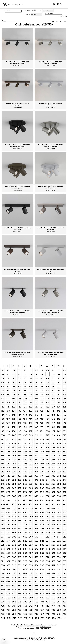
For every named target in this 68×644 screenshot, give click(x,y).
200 (48, 431)
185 (31, 427)
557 (31, 553)
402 (36, 500)
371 (64, 488)
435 (20, 512)
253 (8, 451)
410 (14, 504)
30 (36, 374)
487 (42, 529)
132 (3, 411)
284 (48, 460)
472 (25, 525)
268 (25, 455)
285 (53, 460)
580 (25, 561)
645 (53, 581)
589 (8, 565)
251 (64, 447)
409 (8, 504)
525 (53, 541)
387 (19, 496)
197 (31, 431)
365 (31, 488)
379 (42, 492)
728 (48, 610)
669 (53, 590)
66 (36, 386)
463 (42, 521)
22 (59, 370)
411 (19, 504)
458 (14, 521)
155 (64, 415)
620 (48, 573)
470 (14, 525)
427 (42, 508)
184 (25, 427)
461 (31, 521)
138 (36, 411)
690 (36, 598)
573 (53, 557)
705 (53, 602)
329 (31, 476)
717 (53, 606)
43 (42, 378)
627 (19, 577)
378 (36, 492)
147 (19, 415)
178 (59, 423)
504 (3, 537)
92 (48, 395)
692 (48, 598)
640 (25, 581)
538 (59, 545)
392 (48, 496)
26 (14, 374)
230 (14, 443)
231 (19, 443)
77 (31, 391)
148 (25, 415)
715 (42, 606)
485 (31, 529)
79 (42, 391)
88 (25, 395)
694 (59, 598)
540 (3, 549)
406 (59, 500)
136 (25, 411)
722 (14, 610)
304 (25, 468)
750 (37, 618)
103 (42, 399)
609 (53, 569)
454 (59, 516)
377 (31, 492)
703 (42, 602)
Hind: (47, 13)
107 (64, 399)
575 (65, 557)
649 (8, 585)
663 (20, 590)
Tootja (3, 11)
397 (8, 500)
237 (53, 443)
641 (31, 581)
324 (2, 476)
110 (14, 403)
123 (19, 407)
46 (59, 378)
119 (64, 403)
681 (53, 594)
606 (36, 569)
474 (36, 525)
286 (59, 460)
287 (65, 460)
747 (20, 618)
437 (31, 512)
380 (48, 492)
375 (19, 492)
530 (14, 545)
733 (8, 614)
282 (36, 460)
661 (8, 590)
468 (3, 525)
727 (42, 610)
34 (59, 374)
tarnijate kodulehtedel (44, 627)
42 (36, 378)
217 (8, 439)
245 (31, 447)
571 (42, 557)
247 (42, 447)
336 (3, 480)
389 (31, 496)
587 (65, 561)
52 (25, 382)
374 (14, 492)
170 (14, 423)
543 (20, 549)
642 (36, 581)
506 (14, 537)
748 (26, 618)
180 (2, 427)
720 (3, 610)
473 (31, 525)
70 (59, 386)
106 (59, 399)
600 (3, 569)
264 (3, 455)
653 (31, 585)
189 (53, 427)
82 (59, 391)
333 (53, 476)
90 (36, 395)
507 (20, 537)
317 (31, 472)
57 (53, 382)
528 (3, 545)
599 (65, 565)
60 (2, 386)
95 (64, 395)
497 (31, 533)
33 (53, 374)
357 (53, 484)
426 (36, 508)
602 (14, 569)
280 (25, 460)
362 (14, 488)
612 (3, 573)
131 (64, 407)
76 (25, 391)
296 (48, 464)
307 (42, 468)
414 (36, 504)
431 (64, 508)
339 (19, 480)
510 (36, 537)
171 (19, 423)
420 (3, 508)
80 (48, 391)
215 (64, 435)
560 (48, 553)
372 (2, 492)
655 (42, 585)
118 (59, 403)
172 (25, 423)
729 (53, 610)
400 (25, 500)
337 (8, 480)
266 (14, 455)
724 (25, 610)
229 (8, 443)
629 (31, 577)
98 (14, 399)
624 (3, 577)
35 (64, 374)
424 (25, 508)
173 (31, 423)
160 (25, 419)
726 (36, 610)
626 (14, 577)
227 (65, 439)
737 (31, 614)
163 (42, 419)
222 (36, 439)
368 (48, 488)
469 (8, 525)
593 (31, 565)
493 (8, 533)
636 (3, 581)
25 (8, 374)
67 (42, 386)
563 (65, 553)
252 (3, 451)
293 (31, 464)
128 (48, 407)
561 (53, 553)
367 (42, 488)
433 (8, 512)
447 (20, 516)
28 (25, 374)
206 (14, 435)
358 (59, 484)
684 (3, 598)
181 (8, 427)
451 (42, 516)
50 (14, 382)
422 (14, 508)
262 (59, 451)
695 (65, 598)
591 (19, 565)
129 (53, 407)
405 (53, 500)
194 (14, 431)
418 (59, 504)
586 (59, 561)
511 (42, 537)
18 (36, 370)
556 (25, 553)
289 (8, 464)
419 (64, 504)
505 (8, 537)
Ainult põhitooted (29, 11)
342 (36, 480)
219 (19, 439)
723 (19, 610)
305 (31, 468)
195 (19, 431)
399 (20, 500)
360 (3, 488)
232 (25, 443)
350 (14, 484)
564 (3, 557)
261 (53, 451)
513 (53, 537)
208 (25, 435)
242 (14, 447)
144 (2, 415)
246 (36, 447)
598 (59, 565)
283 (42, 460)
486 (36, 529)
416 (48, 504)
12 (2, 370)
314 (14, 472)
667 (42, 590)
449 (31, 516)
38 (14, 378)
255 (20, 451)
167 (64, 419)
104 (48, 399)
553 (8, 553)
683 (65, 594)
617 (31, 573)
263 (65, 451)
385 (8, 496)
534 (36, 545)
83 (64, 391)
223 (42, 439)
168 (2, 423)
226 (59, 439)
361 (8, 488)
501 (53, 533)
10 (58, 366)
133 (8, 411)
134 (14, 411)
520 (25, 541)
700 (25, 602)
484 (25, 529)
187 (42, 427)
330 (36, 476)
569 (31, 557)
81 (53, 391)
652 (25, 585)
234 (36, 443)
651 (19, 585)
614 (14, 573)
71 (64, 386)
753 (54, 618)
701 (31, 602)
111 (19, 403)
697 (8, 602)
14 (14, 370)
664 (25, 590)
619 (42, 573)
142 (59, 411)
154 (59, 415)
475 (42, 525)
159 (19, 419)
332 (48, 476)
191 (64, 427)
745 (9, 618)
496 (25, 533)
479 (65, 525)
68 (48, 386)
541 (8, 549)
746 (14, 618)
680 (48, 594)
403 (42, 500)
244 (25, 447)
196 (25, 431)
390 (36, 496)
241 (8, 447)
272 (48, 455)
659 (65, 585)
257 (31, 451)
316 (25, 472)
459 (20, 521)
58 (59, 382)
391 (42, 496)
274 (59, 455)
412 (25, 504)
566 (14, 557)
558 (36, 553)
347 (65, 480)
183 (19, 427)
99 (19, 399)
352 (25, 484)
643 (42, 581)
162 (36, 419)
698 (14, 602)
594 (36, 565)
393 (53, 496)
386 (14, 496)
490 (59, 529)
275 (65, 455)
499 (42, 533)
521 (31, 541)
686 (14, 598)
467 (65, 521)
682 (59, 594)
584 (48, 561)
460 (25, 521)
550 (59, 549)
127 (42, 407)
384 (3, 496)
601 (8, 569)
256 (25, 451)
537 (53, 545)
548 (48, 549)
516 (2, 541)
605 (31, 569)
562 (59, 553)
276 (2, 460)
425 (31, 508)
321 (53, 472)
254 (14, 451)
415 (42, 504)
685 (8, 598)
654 (36, 585)
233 (31, 443)
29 (31, 374)
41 (31, 378)
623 (65, 573)
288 (3, 464)
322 (59, 472)
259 (42, 451)
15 (19, 370)
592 (25, 565)
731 (64, 610)
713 (31, 606)
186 (36, 427)
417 (53, 504)
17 (31, 370)
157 (8, 419)
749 (31, 618)
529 (8, 545)
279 (19, 460)
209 (31, 435)
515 (64, 537)
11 (64, 366)
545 (31, 549)
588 (3, 565)
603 (20, 569)
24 (3, 374)
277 (8, 460)
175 (42, 423)
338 (14, 480)
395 (65, 496)
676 (25, 594)
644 (48, 581)
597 (53, 565)
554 (14, 553)
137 (31, 411)
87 (19, 395)
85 (8, 395)
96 (2, 399)
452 (48, 516)
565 (8, 557)
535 (42, 545)
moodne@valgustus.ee (41, 629)
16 (25, 370)
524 (48, 541)
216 (3, 439)
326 (14, 476)
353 (31, 484)
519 (19, 541)
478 (59, 525)
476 (48, 525)
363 (20, 488)
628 (25, 577)
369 (53, 488)
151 (42, 415)
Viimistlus (27, 14)
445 (8, 516)
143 (64, 411)
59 (64, 382)
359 (65, 484)
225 (53, 439)
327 (19, 476)
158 (14, 419)
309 (53, 468)
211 (42, 435)
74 (14, 391)
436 (25, 512)
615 (19, 573)
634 (59, 577)
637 (8, 581)
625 (8, 577)
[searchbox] (13, 11)
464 (48, 521)
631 (42, 577)
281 (31, 460)
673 (8, 594)
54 (36, 382)
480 (3, 529)
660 (3, 590)
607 (42, 569)
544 (25, 549)
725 (31, 610)
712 (25, 606)
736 (25, 614)
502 (59, 533)
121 (8, 407)
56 (48, 382)
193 (8, 431)
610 (59, 569)
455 (65, 516)
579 (20, 561)
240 (3, 447)
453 (53, 516)
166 (59, 419)
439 (42, 512)
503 (65, 533)
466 (59, 521)
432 (3, 512)
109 (8, 403)
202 (59, 431)
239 (65, 443)
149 (31, 415)
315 (19, 472)
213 (53, 435)
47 (64, 378)
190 (59, 427)
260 (48, 451)
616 (25, 573)
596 (48, 565)
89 (31, 395)
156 (2, 419)
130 (59, 407)
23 (64, 370)
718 (59, 606)
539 (65, 545)
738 (36, 614)
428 (48, 508)
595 (42, 565)
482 (14, 529)
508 (25, 537)
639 (20, 581)
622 (59, 573)
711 (19, 606)
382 (59, 492)
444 (3, 516)
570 (36, 557)
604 (25, 569)
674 (14, 594)
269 (31, 455)
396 (3, 500)
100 (25, 399)
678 (36, 594)
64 (25, 386)
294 (36, 464)
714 (36, 606)
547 (42, 549)
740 (48, 614)
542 (14, 549)
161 (31, 419)
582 (36, 561)
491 (64, 529)
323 (64, 472)
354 (36, 484)
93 (53, 395)
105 (53, 399)
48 (2, 382)
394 (59, 496)
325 (8, 476)
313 (8, 472)
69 (53, 386)
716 (48, 606)
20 (48, 370)
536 (48, 545)
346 (59, 480)
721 (8, 610)
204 (3, 435)
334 (59, 476)
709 (8, 606)
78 (36, 391)
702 (36, 602)
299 (65, 464)
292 (25, 464)
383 (65, 492)
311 (64, 468)
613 (8, 573)
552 (3, 553)
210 (36, 435)
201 (53, 431)
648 (3, 585)
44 (48, 378)
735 (19, 614)
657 (53, 585)
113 (31, 403)
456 (3, 521)
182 (14, 427)
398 (14, 500)
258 (36, 451)
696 (3, 602)
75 (19, 391)
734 (14, 614)
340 (25, 480)
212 (48, 435)
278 (14, 460)
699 (20, 602)
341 (31, 480)
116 (48, 403)
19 (42, 370)
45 (53, 378)
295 (42, 464)
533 (31, 545)
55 (42, 382)
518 (14, 541)
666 (36, 590)
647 (65, 581)
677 (31, 594)
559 (42, 553)
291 (19, 464)
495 (20, 533)
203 (65, 431)
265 (8, 455)
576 (3, 561)
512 (48, 537)
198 (36, 431)
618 (36, 573)
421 (8, 508)
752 (48, 618)
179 (64, 423)
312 (2, 472)
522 (36, 541)
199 (42, 431)
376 (25, 492)
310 (59, 468)
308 (48, 468)
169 (8, 423)
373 (8, 492)
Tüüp (40, 11)
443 (65, 512)
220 (25, 439)
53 (31, 382)
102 (36, 399)
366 (36, 488)
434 (14, 512)
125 (31, 407)
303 (20, 468)
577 (8, 561)
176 (48, 423)
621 (53, 573)
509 (31, 537)
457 (8, 521)
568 (25, 557)
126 (36, 407)
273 (53, 455)
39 (19, 378)
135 (19, 411)
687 (20, 598)
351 (19, 484)
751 (42, 618)
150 (36, 415)
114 (36, 403)
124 (25, 407)
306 (36, 468)
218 (14, 439)
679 (42, 594)
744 (3, 618)
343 (42, 480)
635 (65, 577)
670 (59, 590)
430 (59, 508)
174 (36, 423)
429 (53, 508)
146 (14, 415)
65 (31, 386)
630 (36, 577)
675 (19, 594)
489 (53, 529)
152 (48, 415)
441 (53, 512)
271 (42, 455)
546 (36, 549)
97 (8, 399)
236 (48, 443)
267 (19, 455)
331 (42, 476)
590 (14, 565)
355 (42, 484)
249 (53, 447)
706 (59, 602)
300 (3, 468)
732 (2, 614)
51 (19, 382)
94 (59, 395)
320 (48, 472)
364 (25, 488)
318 (36, 472)
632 (48, 577)
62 (14, 386)
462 (36, 521)
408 (3, 504)
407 (65, 500)
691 (42, 598)
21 (53, 370)
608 (48, 569)
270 (36, 455)
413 (31, 504)
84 (2, 395)
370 (59, 488)
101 (31, 399)
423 (19, 508)
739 (42, 614)
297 (53, 464)
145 (8, 415)
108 (2, 403)
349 (8, 484)
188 (48, 427)
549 (53, 549)
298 (59, 464)
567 (20, 557)
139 (42, 411)
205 (8, 435)
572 (48, 557)
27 (19, 374)
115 (42, 403)
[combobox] (13, 11)
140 (48, 411)
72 (3, 391)
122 (14, 407)
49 (8, 382)
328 (25, 476)
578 (14, 561)
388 (25, 496)
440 (48, 512)
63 (19, 386)
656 (48, 585)
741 (53, 614)
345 (53, 480)
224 (48, 439)
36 (3, 378)
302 (14, 468)
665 (31, 590)
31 (42, 374)
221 (31, 439)
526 (59, 541)
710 (14, 606)
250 (59, 447)
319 (42, 472)
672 (3, 594)
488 (48, 529)
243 (19, 447)
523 (42, 541)
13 (8, 370)
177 (53, 423)
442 (59, 512)
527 (65, 541)
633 (53, 577)
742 (59, 614)
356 (48, 484)
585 (53, 561)
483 (20, 529)
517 (8, 541)
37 (8, 378)
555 (20, 553)
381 (53, 492)
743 (64, 614)
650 (14, 585)
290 (14, 464)
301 (8, 468)
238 (59, 443)
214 (59, 435)
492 (3, 533)
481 (8, 529)
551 (64, 549)
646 (59, 581)
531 (19, 545)
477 (53, 525)
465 (53, 521)
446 (14, 516)
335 (65, 476)
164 (48, 419)
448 (25, 516)
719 (64, 606)
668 (48, 590)
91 (42, 395)
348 (3, 484)
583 (42, 561)
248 (48, 447)
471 (19, 525)
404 (48, 500)
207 (20, 435)
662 (14, 590)
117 (53, 403)
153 (53, 415)
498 (36, 533)
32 (48, 374)
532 (25, 545)
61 (8, 386)
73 (8, 391)
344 (48, 480)
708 (3, 606)
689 (31, 598)
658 (59, 585)
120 (3, 407)
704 (48, 602)
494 (14, 533)
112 (25, 403)
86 (14, 395)
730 (59, 610)
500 (48, 533)
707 (65, 602)
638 (14, 581)
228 (3, 443)
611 (64, 569)
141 (53, 411)
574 (59, 557)
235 (42, 443)
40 (25, 378)
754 (59, 618)
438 (36, 512)
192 (2, 431)
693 (53, 598)
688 (25, 598)
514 (59, 537)
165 (53, 419)
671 (64, 590)
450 (36, 516)
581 (31, 561)
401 (31, 500)
